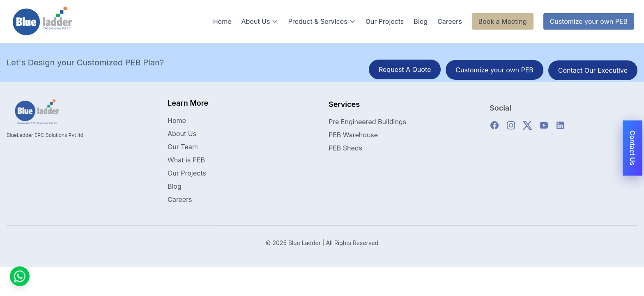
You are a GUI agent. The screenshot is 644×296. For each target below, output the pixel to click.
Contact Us (632, 148)
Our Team (183, 148)
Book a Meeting (503, 21)
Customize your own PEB (589, 21)
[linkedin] (560, 129)
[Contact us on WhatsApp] (20, 276)
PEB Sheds (345, 152)
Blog (421, 21)
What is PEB (186, 161)
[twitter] (527, 129)
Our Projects (385, 21)
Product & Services (322, 21)
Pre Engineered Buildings (367, 125)
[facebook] (494, 129)
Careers (450, 21)
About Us (260, 21)
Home (222, 21)
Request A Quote (405, 70)
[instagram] (511, 129)
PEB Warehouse (353, 139)
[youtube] (544, 129)
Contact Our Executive (593, 71)
